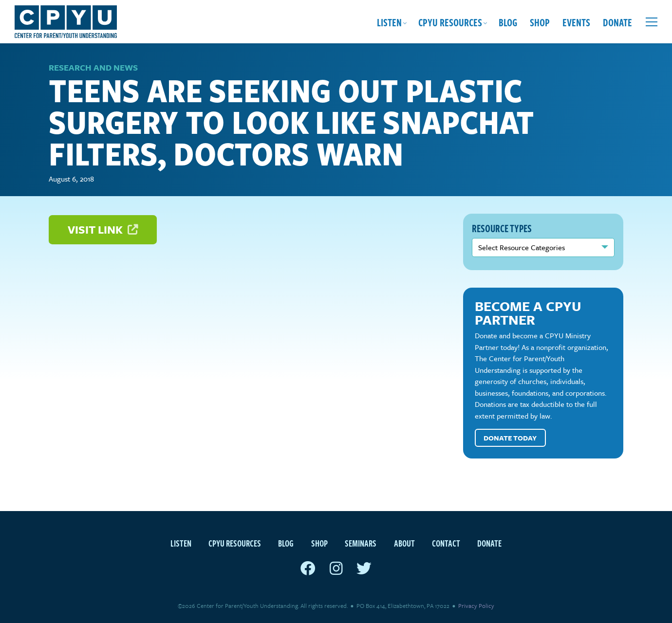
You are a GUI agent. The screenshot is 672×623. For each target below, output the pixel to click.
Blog (508, 22)
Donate (617, 22)
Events (576, 22)
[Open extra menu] (652, 22)
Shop (540, 22)
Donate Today (510, 438)
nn (543, 247)
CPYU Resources (450, 22)
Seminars (361, 543)
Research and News (93, 67)
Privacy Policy (476, 605)
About (404, 543)
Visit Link (103, 229)
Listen (389, 22)
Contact (446, 543)
